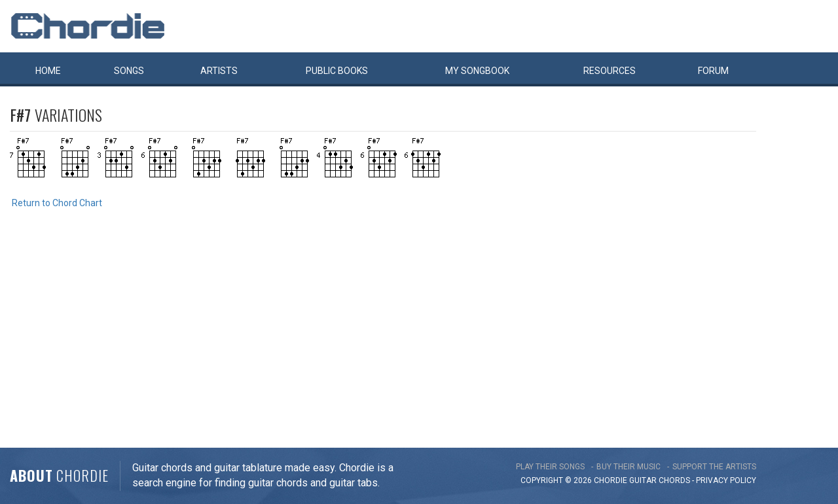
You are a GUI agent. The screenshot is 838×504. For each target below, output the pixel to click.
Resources (610, 71)
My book (477, 71)
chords (674, 480)
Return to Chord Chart (57, 203)
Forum (713, 71)
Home (48, 71)
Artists (219, 71)
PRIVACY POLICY (726, 480)
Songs (129, 71)
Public (337, 71)
